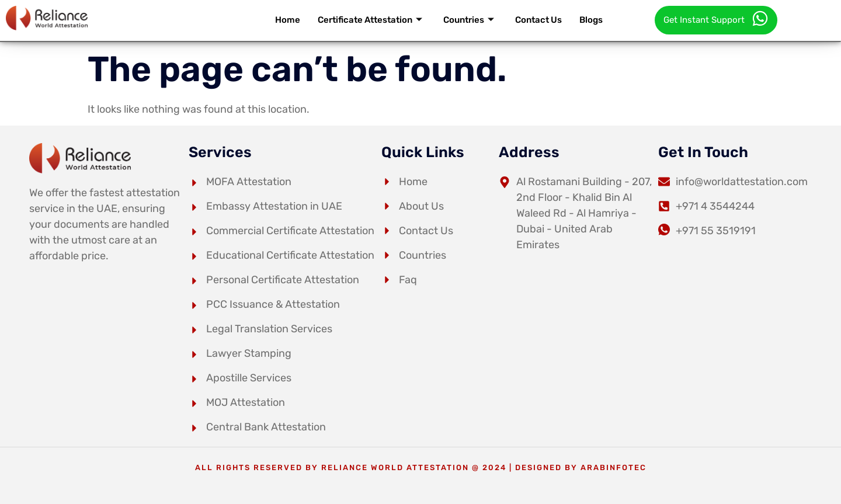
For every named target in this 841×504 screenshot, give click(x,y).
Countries (469, 20)
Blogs (591, 20)
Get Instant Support (716, 18)
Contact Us (538, 20)
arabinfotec (614, 467)
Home (288, 20)
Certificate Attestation (370, 20)
